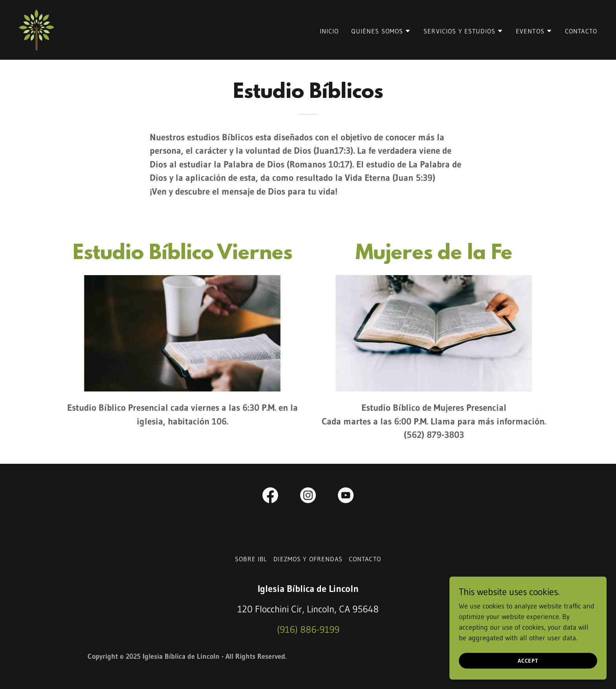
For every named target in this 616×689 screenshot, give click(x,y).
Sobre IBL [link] (251, 559)
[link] (37, 29)
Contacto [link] (581, 31)
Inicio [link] (329, 31)
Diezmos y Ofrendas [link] (308, 559)
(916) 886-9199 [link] (308, 629)
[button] (381, 31)
